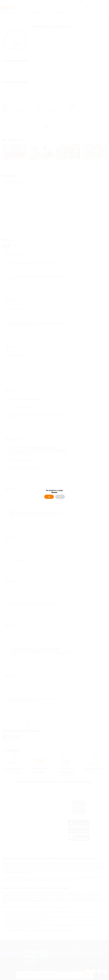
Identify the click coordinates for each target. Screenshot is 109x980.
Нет (60, 497)
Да (49, 497)
